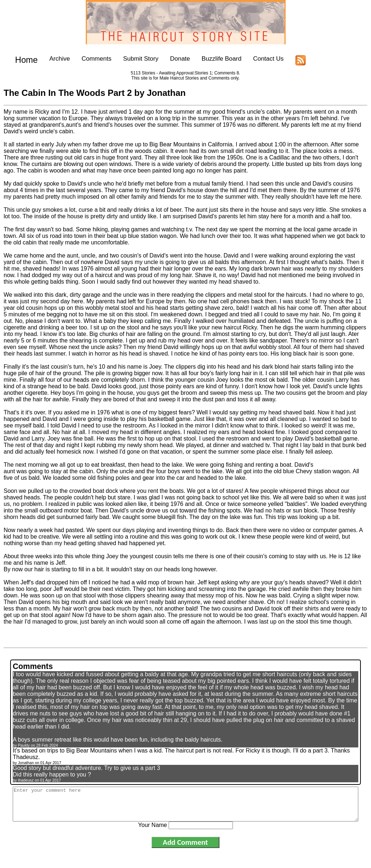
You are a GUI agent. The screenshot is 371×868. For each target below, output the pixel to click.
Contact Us (262, 59)
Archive (54, 59)
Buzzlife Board (215, 59)
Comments (90, 59)
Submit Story (135, 59)
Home (23, 59)
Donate (174, 59)
